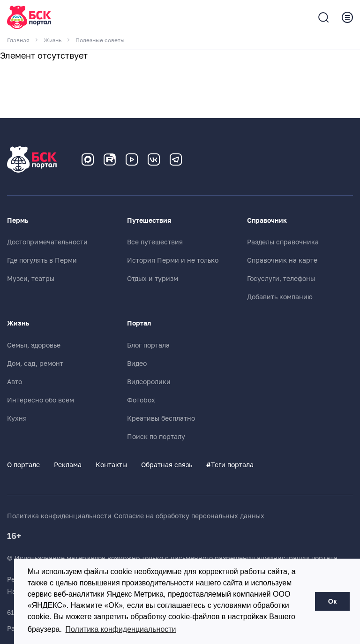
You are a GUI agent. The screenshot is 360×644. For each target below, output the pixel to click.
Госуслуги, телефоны (281, 279)
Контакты (111, 465)
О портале (23, 465)
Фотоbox (141, 400)
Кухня (17, 418)
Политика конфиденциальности (59, 516)
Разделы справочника (283, 242)
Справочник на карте (282, 260)
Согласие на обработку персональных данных (189, 516)
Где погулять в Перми (42, 260)
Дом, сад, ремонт (35, 364)
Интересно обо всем (41, 400)
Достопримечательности (47, 242)
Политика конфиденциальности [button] (121, 629)
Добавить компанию (280, 297)
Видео (137, 364)
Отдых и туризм (153, 279)
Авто (15, 382)
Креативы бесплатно (161, 418)
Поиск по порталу (156, 437)
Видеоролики (149, 382)
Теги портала (230, 465)
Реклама (68, 465)
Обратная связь (167, 465)
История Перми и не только (173, 260)
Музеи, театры (31, 279)
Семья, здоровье (34, 345)
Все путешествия (155, 242)
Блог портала (148, 345)
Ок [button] (332, 601)
